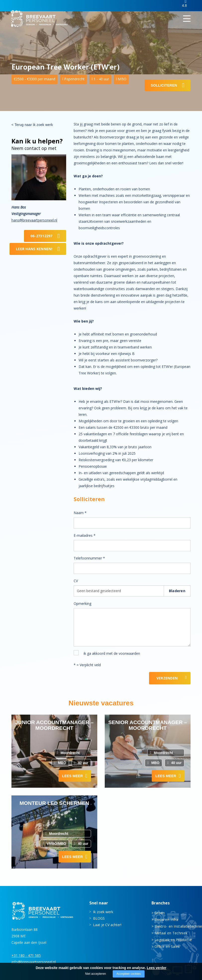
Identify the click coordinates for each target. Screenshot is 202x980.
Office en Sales (167, 946)
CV (76, 581)
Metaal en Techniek (171, 933)
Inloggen (167, 6)
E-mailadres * (85, 535)
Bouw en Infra (166, 919)
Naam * (80, 513)
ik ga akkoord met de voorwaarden (112, 653)
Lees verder (157, 968)
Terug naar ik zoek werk (34, 125)
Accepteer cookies (129, 974)
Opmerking (82, 603)
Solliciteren (164, 85)
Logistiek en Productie (173, 939)
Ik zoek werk (103, 912)
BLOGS (99, 918)
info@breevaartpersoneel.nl (34, 962)
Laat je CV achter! (107, 925)
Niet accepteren (96, 974)
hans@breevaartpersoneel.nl (34, 220)
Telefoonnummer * (89, 558)
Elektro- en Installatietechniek (173, 926)
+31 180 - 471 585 (26, 955)
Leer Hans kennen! (34, 249)
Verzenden (167, 678)
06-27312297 (41, 236)
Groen (160, 913)
